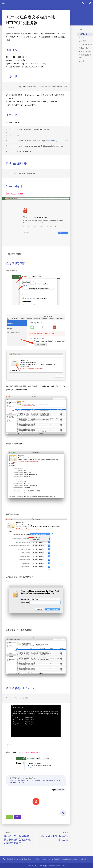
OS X (17, 816)
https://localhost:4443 (15, 193)
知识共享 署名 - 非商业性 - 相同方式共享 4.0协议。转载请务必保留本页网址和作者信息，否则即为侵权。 (53, 858)
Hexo (36, 865)
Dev (9, 816)
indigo (45, 865)
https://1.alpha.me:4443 (33, 752)
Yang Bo (58, 788)
